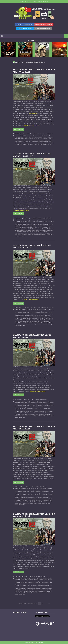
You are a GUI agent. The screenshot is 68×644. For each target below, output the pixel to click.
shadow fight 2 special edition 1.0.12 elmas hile (27, 224)
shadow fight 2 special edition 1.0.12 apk (26, 223)
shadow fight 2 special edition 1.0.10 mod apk (31, 408)
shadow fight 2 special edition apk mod (33, 142)
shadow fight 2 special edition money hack (37, 235)
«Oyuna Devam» (18, 129)
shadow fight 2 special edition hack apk (30, 143)
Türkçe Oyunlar (48, 218)
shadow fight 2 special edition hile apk (40, 233)
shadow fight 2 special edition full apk (42, 232)
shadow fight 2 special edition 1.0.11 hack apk (28, 315)
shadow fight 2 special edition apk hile (43, 499)
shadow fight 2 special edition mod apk (25, 144)
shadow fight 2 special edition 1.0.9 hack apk (26, 494)
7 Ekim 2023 (17, 218)
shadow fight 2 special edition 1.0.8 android (24, 580)
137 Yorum (28, 487)
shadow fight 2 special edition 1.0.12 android (24, 221)
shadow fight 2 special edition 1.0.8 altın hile (42, 578)
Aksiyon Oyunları (36, 134)
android (16, 136)
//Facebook (34, 2)
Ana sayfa (22, 2)
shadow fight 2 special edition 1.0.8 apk (25, 581)
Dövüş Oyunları (50, 134)
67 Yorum (26, 134)
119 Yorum (27, 308)
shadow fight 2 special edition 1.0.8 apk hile (44, 581)
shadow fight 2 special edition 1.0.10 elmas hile (27, 405)
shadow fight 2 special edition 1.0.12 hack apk (28, 226)
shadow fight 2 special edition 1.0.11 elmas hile (27, 314)
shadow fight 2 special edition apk (39, 140)
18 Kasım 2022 (18, 308)
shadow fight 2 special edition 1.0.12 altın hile (43, 220)
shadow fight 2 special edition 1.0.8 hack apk (26, 584)
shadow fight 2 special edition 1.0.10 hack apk (28, 407)
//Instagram (46, 2)
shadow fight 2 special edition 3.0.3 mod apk (44, 139)
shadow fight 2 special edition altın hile (23, 140)
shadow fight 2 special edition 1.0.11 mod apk (31, 317)
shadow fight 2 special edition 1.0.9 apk (25, 492)
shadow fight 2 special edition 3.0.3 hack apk (43, 137)
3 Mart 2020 (17, 576)
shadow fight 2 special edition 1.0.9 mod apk (26, 496)
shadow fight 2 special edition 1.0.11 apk (26, 312)
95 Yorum (26, 218)
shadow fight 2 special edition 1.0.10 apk (26, 404)
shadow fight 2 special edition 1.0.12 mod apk (31, 227)
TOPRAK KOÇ (28, 2)
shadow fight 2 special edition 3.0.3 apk (41, 136)
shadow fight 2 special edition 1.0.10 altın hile (43, 401)
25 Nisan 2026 (18, 134)
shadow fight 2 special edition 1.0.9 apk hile (44, 492)
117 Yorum (26, 576)
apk (28, 136)
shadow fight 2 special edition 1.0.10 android (24, 403)
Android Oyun (43, 134)
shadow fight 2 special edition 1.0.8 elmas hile (25, 583)
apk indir (31, 136)
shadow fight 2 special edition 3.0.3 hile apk (24, 139)
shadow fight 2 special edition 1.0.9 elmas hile (25, 493)
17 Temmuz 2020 (18, 487)
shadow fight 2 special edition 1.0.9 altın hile (42, 489)
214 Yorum (28, 399)
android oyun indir (22, 136)
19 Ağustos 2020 (18, 399)
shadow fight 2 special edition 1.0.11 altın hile (43, 310)
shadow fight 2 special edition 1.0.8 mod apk (26, 585)
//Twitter (40, 2)
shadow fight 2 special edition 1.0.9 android (24, 490)
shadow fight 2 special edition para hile (42, 144)
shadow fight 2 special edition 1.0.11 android (24, 311)
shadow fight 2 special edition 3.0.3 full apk (24, 137)
